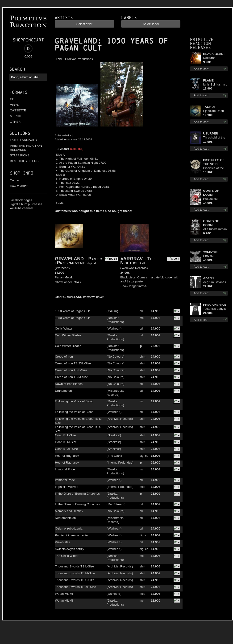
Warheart (62, 268)
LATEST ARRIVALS (23, 140)
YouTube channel (21, 208)
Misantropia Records (115, 393)
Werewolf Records (134, 268)
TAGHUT (209, 107)
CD (12, 99)
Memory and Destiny (69, 511)
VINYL (14, 105)
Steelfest (114, 435)
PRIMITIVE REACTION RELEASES (26, 148)
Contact (15, 180)
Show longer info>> (68, 282)
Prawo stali (62, 542)
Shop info (22, 173)
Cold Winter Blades (68, 335)
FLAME (208, 80)
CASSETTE (18, 110)
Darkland (114, 594)
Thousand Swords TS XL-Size (75, 587)
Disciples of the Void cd (213, 168)
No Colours (115, 357)
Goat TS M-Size (66, 442)
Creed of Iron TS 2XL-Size (73, 363)
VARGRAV (132, 259)
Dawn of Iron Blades (69, 384)
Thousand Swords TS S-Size (75, 580)
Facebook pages (21, 200)
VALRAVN (210, 252)
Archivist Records (120, 419)
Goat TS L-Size (65, 435)
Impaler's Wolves (67, 487)
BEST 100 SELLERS (24, 161)
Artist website (63, 135)
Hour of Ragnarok (67, 456)
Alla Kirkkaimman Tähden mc (215, 229)
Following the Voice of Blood (74, 401)
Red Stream (116, 504)
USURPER (211, 133)
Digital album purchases (26, 204)
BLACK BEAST (214, 54)
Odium (112, 311)
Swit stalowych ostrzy (70, 549)
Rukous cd (210, 199)
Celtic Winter (64, 328)
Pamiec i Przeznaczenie (78, 261)
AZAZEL (209, 278)
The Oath (114, 456)
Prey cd (208, 256)
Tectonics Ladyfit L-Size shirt (214, 309)
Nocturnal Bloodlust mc (212, 58)
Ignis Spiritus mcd (215, 84)
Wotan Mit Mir (64, 594)
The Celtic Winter (67, 556)
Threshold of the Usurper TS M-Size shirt (214, 138)
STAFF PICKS (20, 155)
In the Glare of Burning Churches (77, 494)
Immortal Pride (65, 469)
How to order (19, 186)
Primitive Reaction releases (202, 43)
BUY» (113, 259)
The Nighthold (137, 261)
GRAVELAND (76, 41)
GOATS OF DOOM (211, 193)
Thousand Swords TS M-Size (75, 573)
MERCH (16, 116)
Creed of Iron (64, 357)
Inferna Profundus (120, 463)
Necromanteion (65, 518)
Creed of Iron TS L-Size (71, 370)
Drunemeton (63, 391)
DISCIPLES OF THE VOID (214, 162)
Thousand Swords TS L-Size (74, 566)
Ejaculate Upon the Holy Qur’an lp (215, 111)
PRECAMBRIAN (215, 305)
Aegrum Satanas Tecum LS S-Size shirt (215, 282)
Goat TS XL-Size (66, 449)
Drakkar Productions (79, 59)
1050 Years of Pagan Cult (72, 311)
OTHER (15, 122)
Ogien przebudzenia (69, 528)
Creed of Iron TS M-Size (71, 377)
